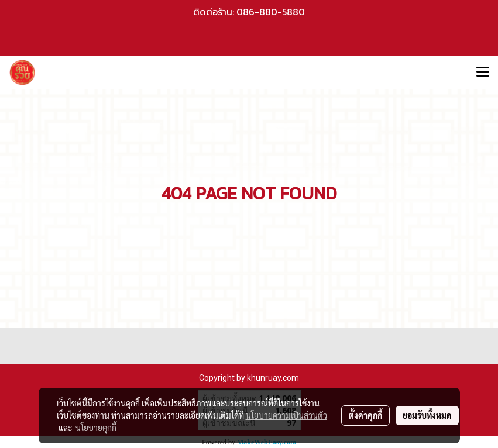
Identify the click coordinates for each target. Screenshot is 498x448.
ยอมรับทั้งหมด (427, 415)
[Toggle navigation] (483, 73)
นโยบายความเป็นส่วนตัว (286, 415)
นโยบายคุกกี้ (96, 428)
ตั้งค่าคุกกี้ (365, 415)
